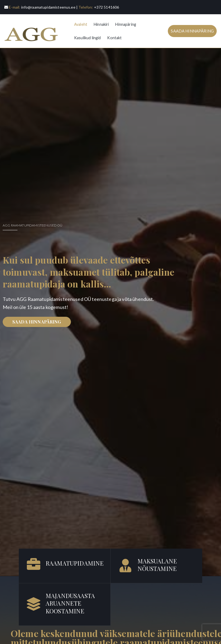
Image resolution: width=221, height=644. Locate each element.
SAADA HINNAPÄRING (192, 31)
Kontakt (114, 38)
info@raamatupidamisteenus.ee (48, 7)
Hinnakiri (101, 24)
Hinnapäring (126, 24)
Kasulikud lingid (87, 38)
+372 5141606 (107, 7)
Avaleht (81, 24)
